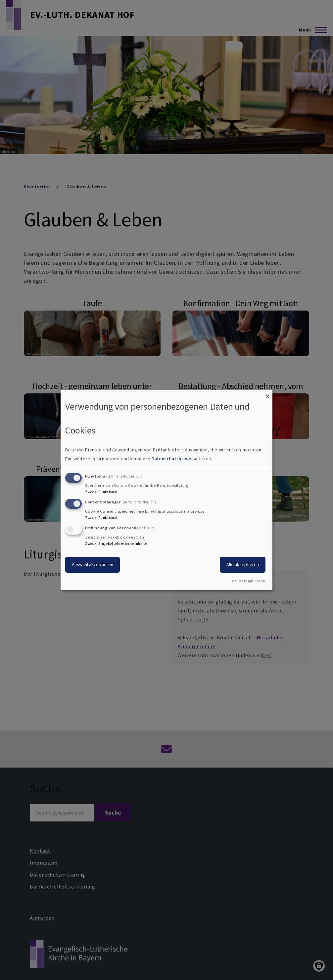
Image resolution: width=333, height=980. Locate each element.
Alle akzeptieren (243, 565)
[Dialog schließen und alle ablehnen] (267, 394)
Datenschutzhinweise (175, 459)
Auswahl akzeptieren (93, 565)
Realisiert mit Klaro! (248, 581)
